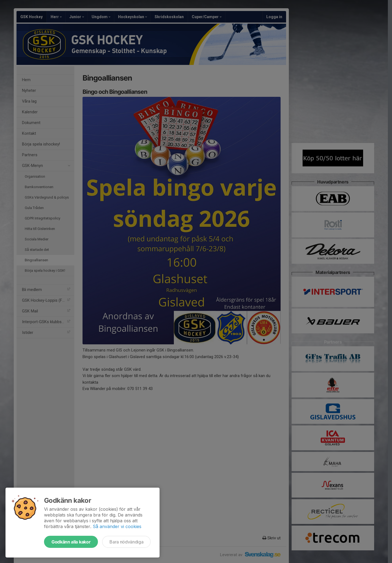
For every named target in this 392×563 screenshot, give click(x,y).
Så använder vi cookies (117, 526)
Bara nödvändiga (126, 542)
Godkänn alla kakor (71, 542)
